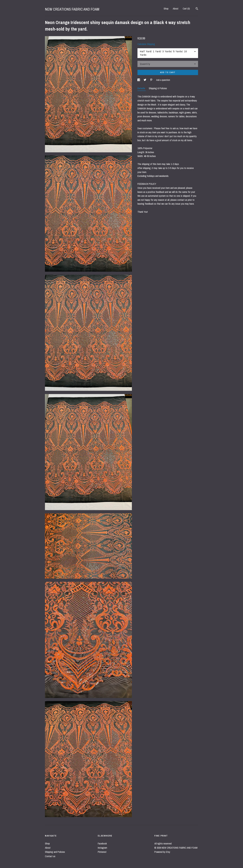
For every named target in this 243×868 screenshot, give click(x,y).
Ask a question (163, 80)
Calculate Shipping (146, 44)
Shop (166, 9)
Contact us (50, 856)
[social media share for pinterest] (152, 80)
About (176, 9)
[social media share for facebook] (139, 80)
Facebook (102, 843)
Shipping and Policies (55, 852)
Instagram (102, 848)
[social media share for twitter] (145, 80)
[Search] (197, 9)
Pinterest (102, 852)
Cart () (186, 9)
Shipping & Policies (158, 88)
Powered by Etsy (162, 852)
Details (142, 88)
